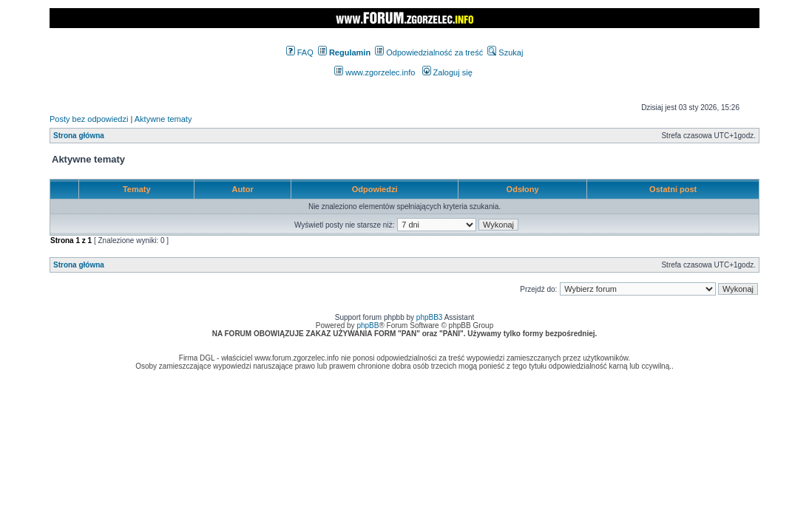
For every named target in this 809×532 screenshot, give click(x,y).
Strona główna (79, 136)
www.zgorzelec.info (375, 72)
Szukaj (505, 52)
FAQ (300, 52)
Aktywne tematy (163, 119)
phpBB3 (430, 317)
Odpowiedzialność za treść (429, 52)
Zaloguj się (447, 72)
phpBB (368, 325)
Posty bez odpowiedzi (89, 119)
